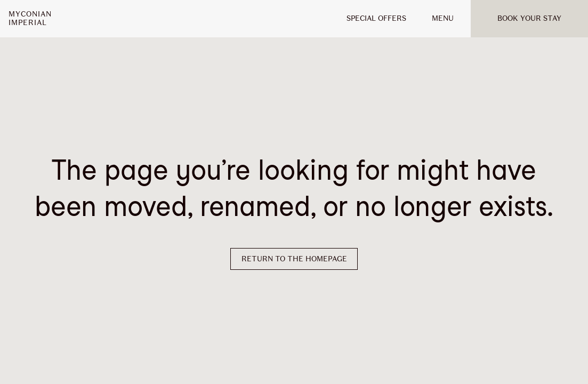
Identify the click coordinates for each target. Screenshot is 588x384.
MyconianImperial (30, 19)
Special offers (376, 18)
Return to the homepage (294, 259)
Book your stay (529, 18)
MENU (443, 18)
